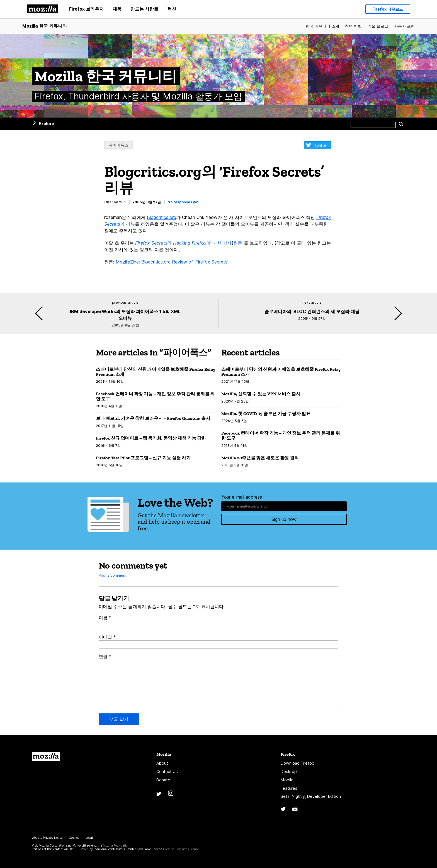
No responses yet (183, 202)
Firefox (288, 754)
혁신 (172, 9)
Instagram (171, 793)
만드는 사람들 (144, 9)
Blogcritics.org (162, 217)
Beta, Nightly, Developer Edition (311, 796)
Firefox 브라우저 (86, 9)
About (162, 763)
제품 (117, 9)
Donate (163, 780)
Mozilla (46, 756)
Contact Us (167, 771)
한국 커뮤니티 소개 (322, 26)
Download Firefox (297, 763)
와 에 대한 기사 (183, 243)
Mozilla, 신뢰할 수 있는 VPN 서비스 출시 (261, 394)
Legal (89, 838)
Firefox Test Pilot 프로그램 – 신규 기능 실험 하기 (143, 458)
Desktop (289, 771)
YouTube (295, 809)
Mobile (287, 780)
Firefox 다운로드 (388, 8)
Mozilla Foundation (116, 846)
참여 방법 (353, 26)
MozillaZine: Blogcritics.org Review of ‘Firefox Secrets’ (172, 262)
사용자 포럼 (404, 26)
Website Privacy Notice (47, 838)
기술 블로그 (378, 26)
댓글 (105, 657)
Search (401, 124)
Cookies (74, 838)
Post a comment (113, 575)
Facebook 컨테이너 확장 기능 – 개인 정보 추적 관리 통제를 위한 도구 (155, 396)
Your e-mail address (242, 497)
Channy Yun (115, 202)
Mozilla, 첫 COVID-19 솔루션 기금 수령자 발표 (266, 414)
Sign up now (284, 520)
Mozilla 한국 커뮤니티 (45, 26)
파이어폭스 (118, 145)
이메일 (107, 637)
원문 (238, 243)
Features (289, 788)
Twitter (321, 145)
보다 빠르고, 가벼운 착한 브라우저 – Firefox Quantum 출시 (153, 418)
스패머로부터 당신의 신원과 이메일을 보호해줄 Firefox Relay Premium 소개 (156, 372)
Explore (46, 124)
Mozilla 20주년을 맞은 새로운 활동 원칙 (260, 458)
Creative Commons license (181, 849)
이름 (105, 618)
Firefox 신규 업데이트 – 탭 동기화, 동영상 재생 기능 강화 (151, 438)
